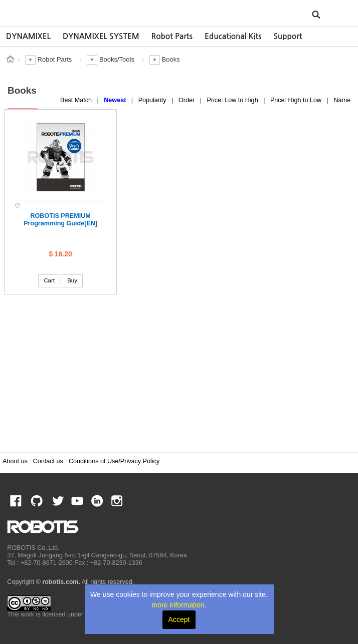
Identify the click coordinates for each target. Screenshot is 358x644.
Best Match (77, 100)
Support (288, 36)
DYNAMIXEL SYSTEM (101, 36)
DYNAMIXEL (28, 36)
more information (178, 605)
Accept (179, 619)
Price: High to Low (297, 100)
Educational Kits (233, 36)
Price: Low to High (233, 100)
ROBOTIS (53, 13)
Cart (49, 280)
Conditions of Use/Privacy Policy (114, 461)
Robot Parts (172, 36)
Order (188, 100)
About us (15, 461)
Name (342, 100)
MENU (335, 14)
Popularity (153, 100)
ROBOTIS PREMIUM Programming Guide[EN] (60, 220)
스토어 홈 (10, 59)
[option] (28, 37)
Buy (72, 280)
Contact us (48, 461)
